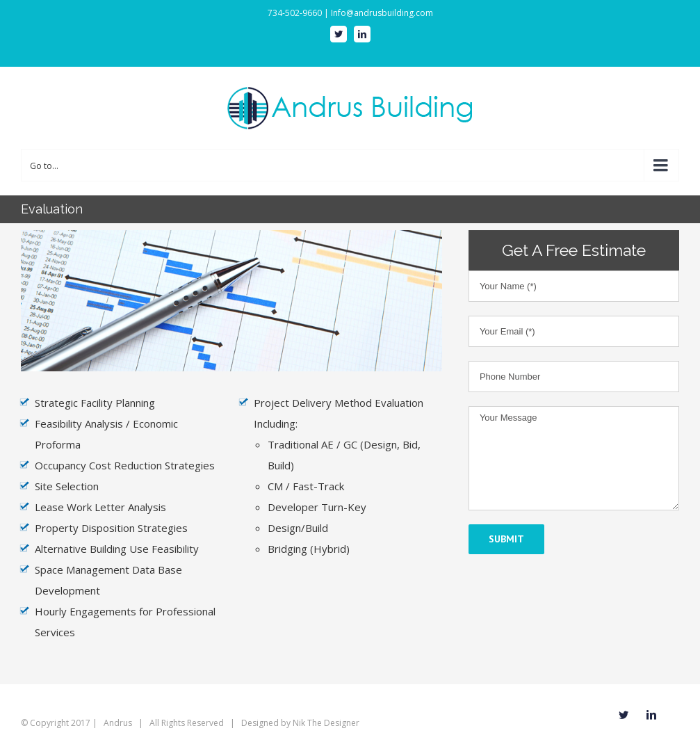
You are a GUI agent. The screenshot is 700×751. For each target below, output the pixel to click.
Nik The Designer (326, 723)
